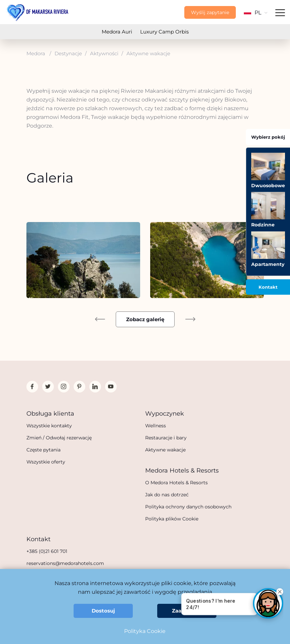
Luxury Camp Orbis (164, 32)
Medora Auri (117, 32)
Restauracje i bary (166, 438)
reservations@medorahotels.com (65, 563)
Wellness (156, 426)
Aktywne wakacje (165, 450)
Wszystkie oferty (46, 462)
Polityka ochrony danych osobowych (188, 507)
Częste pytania (43, 450)
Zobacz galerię (145, 319)
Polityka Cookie (145, 631)
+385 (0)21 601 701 (47, 551)
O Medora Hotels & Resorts (176, 483)
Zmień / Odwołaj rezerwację (59, 438)
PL (256, 13)
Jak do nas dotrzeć (167, 495)
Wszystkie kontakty (49, 426)
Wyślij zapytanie (210, 12)
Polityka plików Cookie (172, 519)
